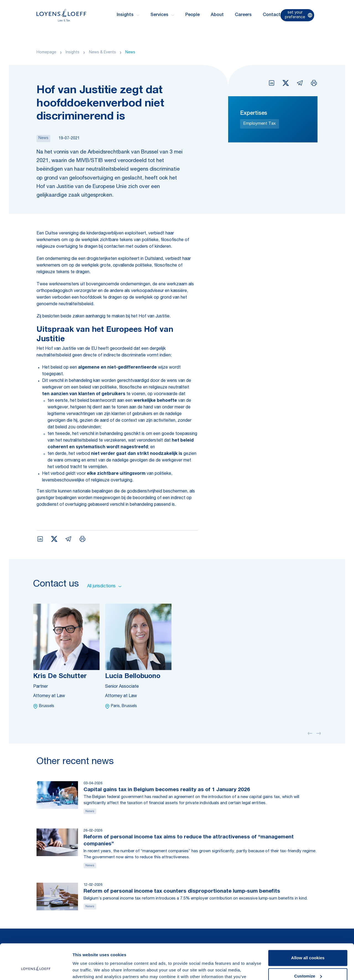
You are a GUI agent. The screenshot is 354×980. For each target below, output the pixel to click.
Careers (243, 15)
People (192, 15)
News (130, 53)
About (217, 15)
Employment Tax (260, 124)
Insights (72, 53)
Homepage (46, 53)
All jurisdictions (104, 587)
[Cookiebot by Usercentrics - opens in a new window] (36, 969)
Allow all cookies (308, 928)
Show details (85, 969)
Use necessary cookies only (308, 965)
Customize (308, 946)
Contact (272, 15)
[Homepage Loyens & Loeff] (61, 15)
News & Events (102, 53)
